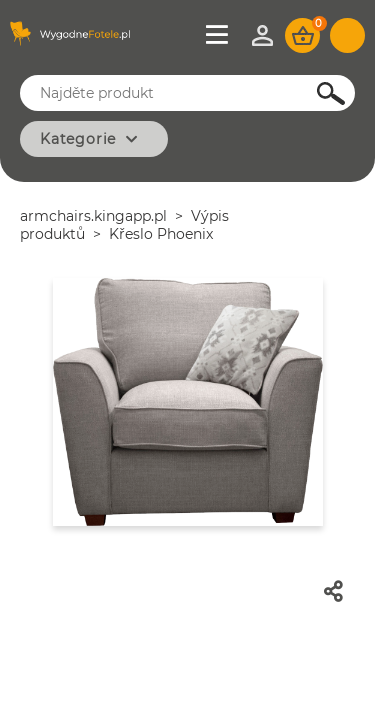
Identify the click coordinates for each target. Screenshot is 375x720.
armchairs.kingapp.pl (93, 216)
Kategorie (78, 139)
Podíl (339, 591)
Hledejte (320, 93)
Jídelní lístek (223, 35)
